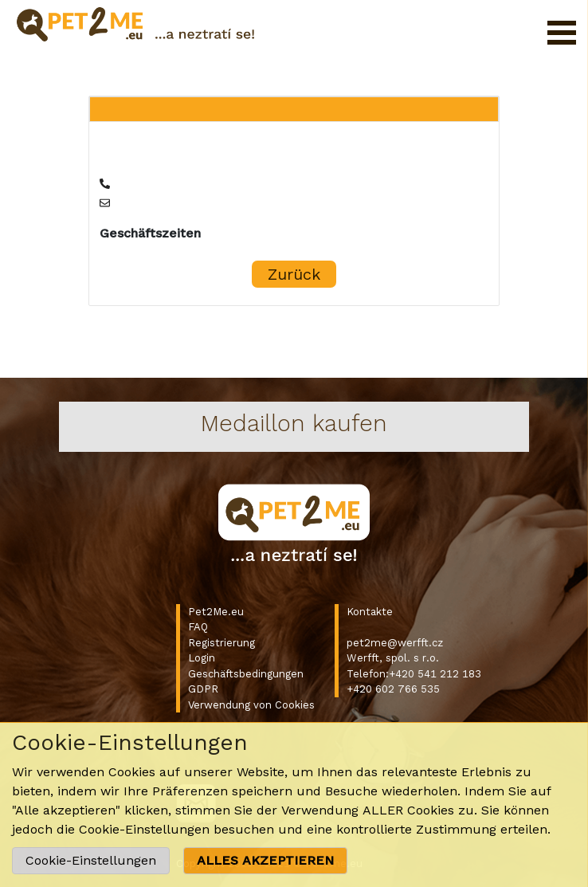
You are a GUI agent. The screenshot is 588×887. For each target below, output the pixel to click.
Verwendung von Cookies (251, 705)
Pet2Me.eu (216, 612)
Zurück (294, 274)
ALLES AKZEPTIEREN (265, 860)
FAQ (198, 627)
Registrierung (221, 643)
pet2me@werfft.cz (395, 643)
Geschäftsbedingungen (246, 674)
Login (202, 658)
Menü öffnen (562, 33)
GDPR (203, 689)
